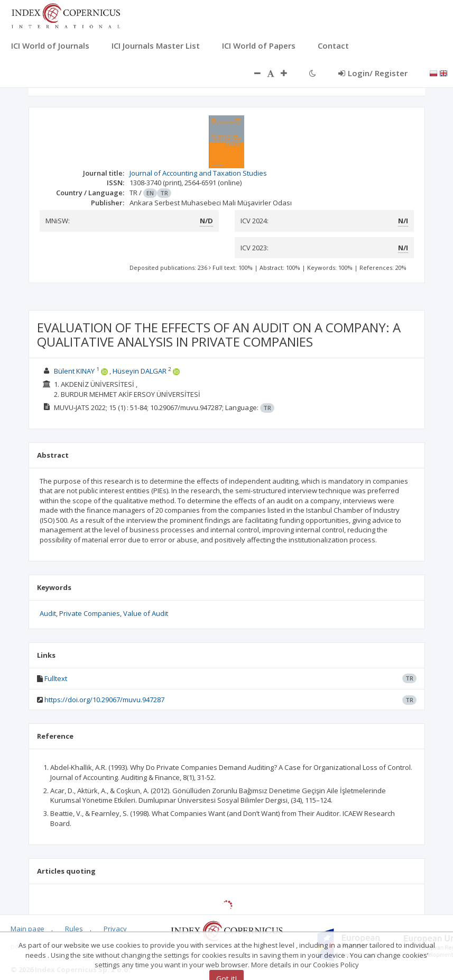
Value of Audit (146, 613)
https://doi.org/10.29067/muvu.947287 (104, 700)
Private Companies (90, 613)
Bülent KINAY (74, 371)
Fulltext (56, 678)
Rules (74, 929)
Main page (27, 929)
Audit (48, 613)
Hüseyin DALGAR (140, 371)
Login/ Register (373, 73)
